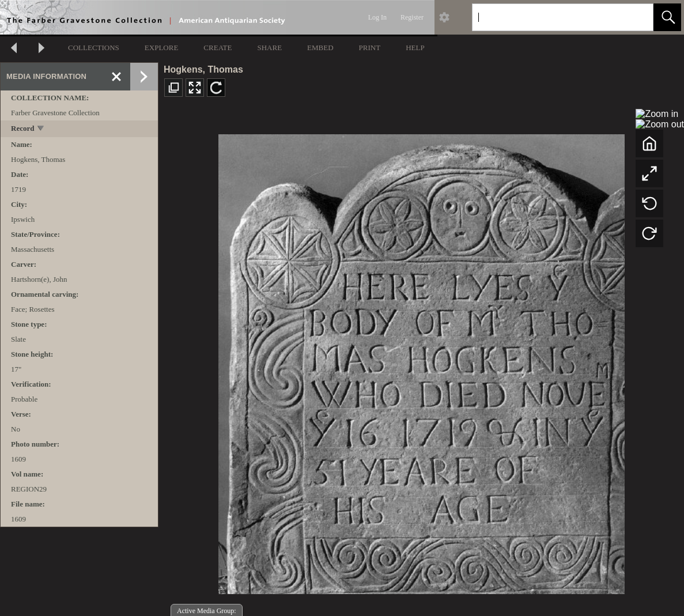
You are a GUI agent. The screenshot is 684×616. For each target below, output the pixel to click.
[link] (635, 17)
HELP (415, 48)
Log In (377, 17)
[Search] (549, 17)
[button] (667, 17)
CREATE (218, 48)
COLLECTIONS (94, 48)
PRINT (370, 48)
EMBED (320, 48)
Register (412, 17)
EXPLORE (162, 48)
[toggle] (41, 129)
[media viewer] (421, 361)
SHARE (269, 48)
